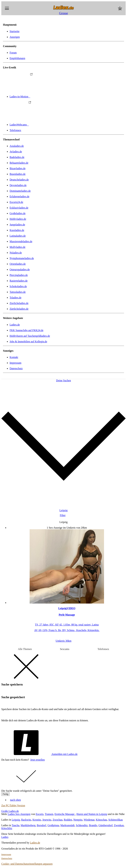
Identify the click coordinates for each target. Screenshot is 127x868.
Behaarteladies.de (19, 163)
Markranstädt (67, 825)
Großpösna (53, 825)
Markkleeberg (28, 825)
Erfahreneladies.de (19, 196)
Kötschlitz (7, 828)
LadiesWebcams (44, 125)
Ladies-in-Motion (45, 97)
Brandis (93, 825)
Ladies (5, 837)
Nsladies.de (16, 253)
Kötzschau (102, 820)
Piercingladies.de (19, 275)
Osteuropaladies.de (20, 269)
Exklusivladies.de (19, 208)
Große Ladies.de (10, 811)
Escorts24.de (16, 202)
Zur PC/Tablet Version (13, 805)
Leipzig (16, 820)
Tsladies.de (15, 298)
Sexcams (65, 649)
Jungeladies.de (17, 225)
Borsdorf (41, 825)
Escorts (40, 814)
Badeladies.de (17, 157)
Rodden (68, 820)
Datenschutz (16, 368)
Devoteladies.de (18, 185)
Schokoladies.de (18, 286)
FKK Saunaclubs (26, 330)
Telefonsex (15, 130)
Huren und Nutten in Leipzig (92, 814)
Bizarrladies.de (18, 168)
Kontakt (14, 357)
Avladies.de (16, 152)
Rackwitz (26, 820)
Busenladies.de (18, 174)
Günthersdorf (106, 825)
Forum (13, 53)
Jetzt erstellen (38, 760)
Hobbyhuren (30, 336)
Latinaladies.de (18, 236)
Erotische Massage (65, 814)
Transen (49, 814)
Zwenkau (119, 825)
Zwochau (58, 820)
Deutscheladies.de (19, 180)
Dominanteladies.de (20, 191)
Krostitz (37, 820)
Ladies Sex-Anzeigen (19, 814)
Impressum (15, 363)
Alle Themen (25, 649)
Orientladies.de (18, 264)
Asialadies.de (17, 146)
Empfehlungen (17, 58)
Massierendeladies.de (21, 241)
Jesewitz (47, 820)
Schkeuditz (82, 825)
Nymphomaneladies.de (22, 258)
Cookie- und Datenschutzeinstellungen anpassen (27, 864)
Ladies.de (15, 325)
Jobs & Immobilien (28, 342)
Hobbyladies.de (18, 219)
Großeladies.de (18, 213)
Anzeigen (15, 37)
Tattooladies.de (18, 292)
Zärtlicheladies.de (19, 309)
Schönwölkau (116, 820)
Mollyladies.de (18, 247)
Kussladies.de (17, 230)
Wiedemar (89, 820)
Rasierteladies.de (19, 281)
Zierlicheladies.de (19, 303)
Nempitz (78, 820)
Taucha (16, 825)
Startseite (15, 31)
